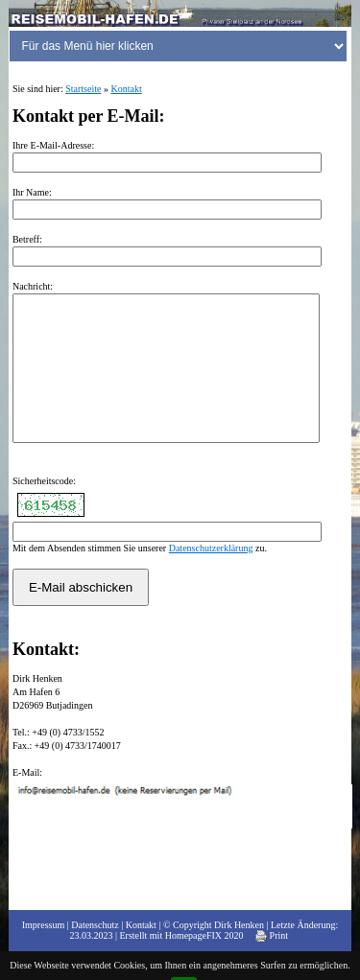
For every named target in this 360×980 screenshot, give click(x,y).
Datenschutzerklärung (211, 577)
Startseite (83, 89)
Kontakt (126, 89)
